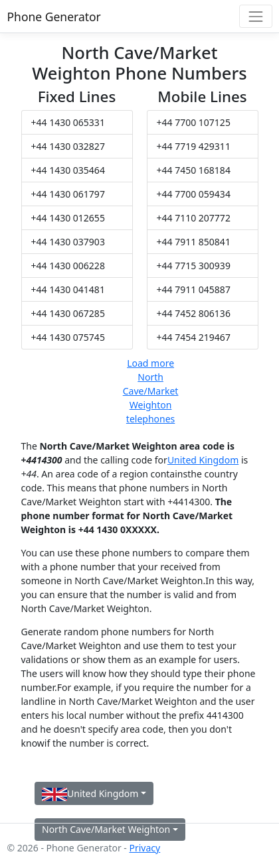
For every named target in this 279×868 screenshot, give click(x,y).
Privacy (144, 848)
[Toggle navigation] (255, 16)
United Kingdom (203, 460)
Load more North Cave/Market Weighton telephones (151, 391)
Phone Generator (54, 17)
